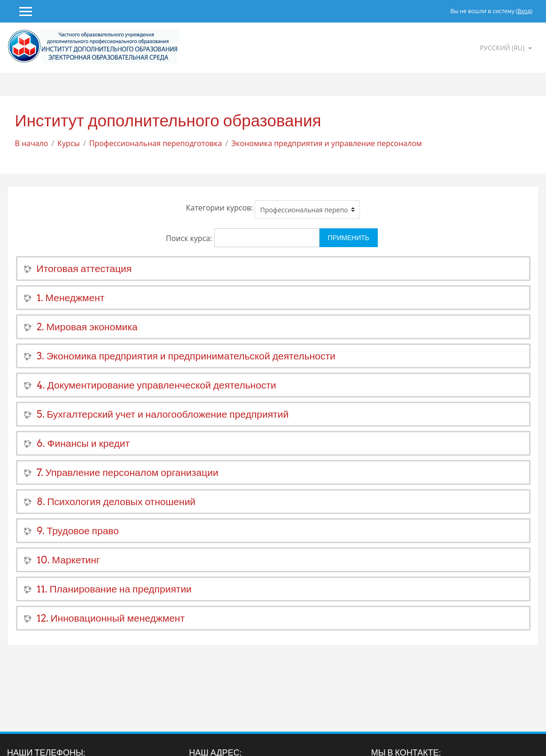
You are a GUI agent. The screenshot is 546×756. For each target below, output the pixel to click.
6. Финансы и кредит (83, 443)
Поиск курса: (190, 238)
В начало (32, 143)
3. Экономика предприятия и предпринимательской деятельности (186, 356)
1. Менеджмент (71, 298)
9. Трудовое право (78, 531)
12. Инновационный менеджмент (111, 618)
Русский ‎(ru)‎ (503, 48)
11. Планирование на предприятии (114, 589)
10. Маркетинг (68, 560)
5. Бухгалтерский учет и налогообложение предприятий (163, 414)
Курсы (69, 143)
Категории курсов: (220, 208)
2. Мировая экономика (87, 327)
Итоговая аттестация (84, 269)
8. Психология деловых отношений (116, 502)
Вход (524, 11)
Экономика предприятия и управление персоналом (327, 143)
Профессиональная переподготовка (156, 143)
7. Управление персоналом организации (128, 472)
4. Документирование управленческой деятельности (156, 385)
